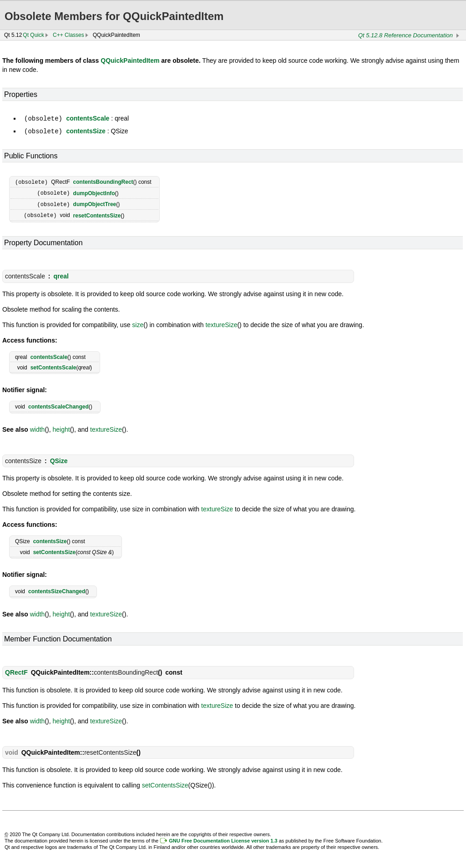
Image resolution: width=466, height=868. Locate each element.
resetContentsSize (97, 213)
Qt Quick (33, 35)
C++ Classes (68, 35)
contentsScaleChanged (58, 404)
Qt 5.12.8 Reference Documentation (405, 35)
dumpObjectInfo (94, 192)
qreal (61, 273)
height (61, 427)
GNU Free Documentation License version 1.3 (223, 838)
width (38, 427)
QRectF (16, 670)
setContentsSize (54, 550)
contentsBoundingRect (103, 181)
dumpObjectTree (95, 202)
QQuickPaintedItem (130, 61)
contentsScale (88, 118)
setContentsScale (53, 365)
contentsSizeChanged (57, 589)
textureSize (221, 322)
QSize (59, 458)
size (138, 322)
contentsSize (86, 131)
